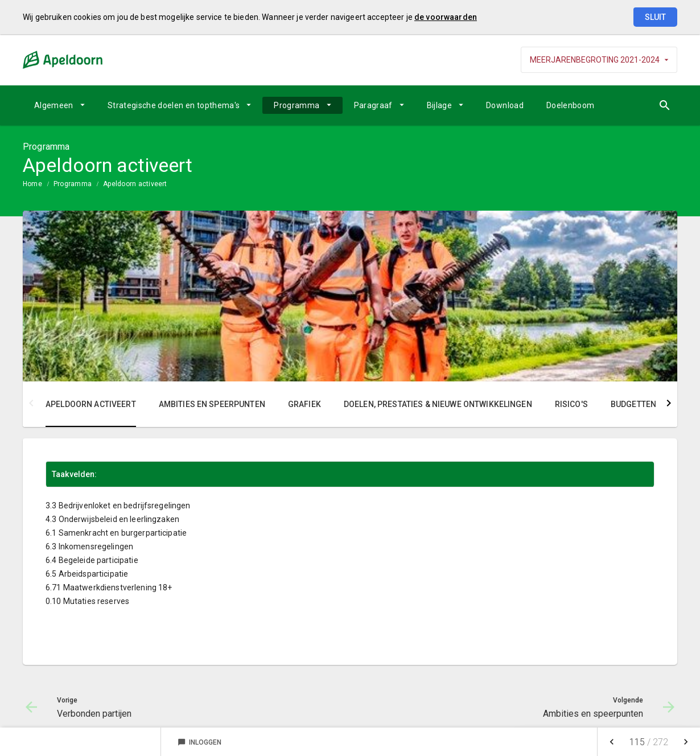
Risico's (571, 404)
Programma (297, 105)
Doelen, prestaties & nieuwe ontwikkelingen (438, 404)
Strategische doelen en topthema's (174, 105)
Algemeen (54, 105)
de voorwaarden (446, 17)
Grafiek (304, 404)
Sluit (655, 17)
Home (32, 184)
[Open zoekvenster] (664, 105)
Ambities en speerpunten (212, 404)
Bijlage (439, 105)
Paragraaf (373, 105)
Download (505, 105)
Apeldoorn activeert (135, 184)
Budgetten (633, 404)
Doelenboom (571, 105)
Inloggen (199, 742)
